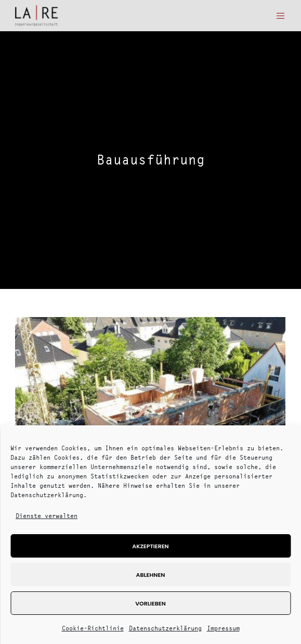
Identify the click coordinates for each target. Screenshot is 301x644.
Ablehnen (151, 575)
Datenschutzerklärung (165, 628)
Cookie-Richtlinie (93, 628)
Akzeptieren (150, 546)
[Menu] (278, 16)
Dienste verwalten (47, 516)
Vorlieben (150, 603)
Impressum (223, 628)
